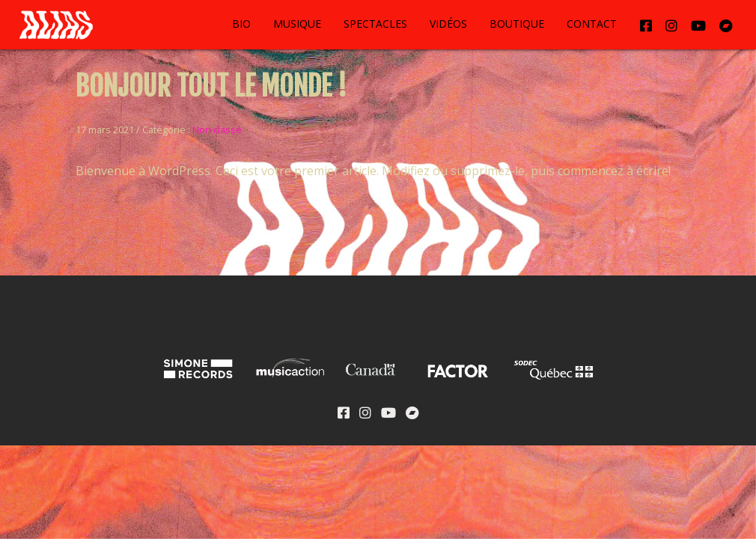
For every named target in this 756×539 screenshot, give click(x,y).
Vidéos (448, 24)
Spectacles (375, 24)
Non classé (217, 130)
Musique (297, 24)
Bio (241, 24)
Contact (592, 24)
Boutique (517, 24)
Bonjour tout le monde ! (211, 86)
